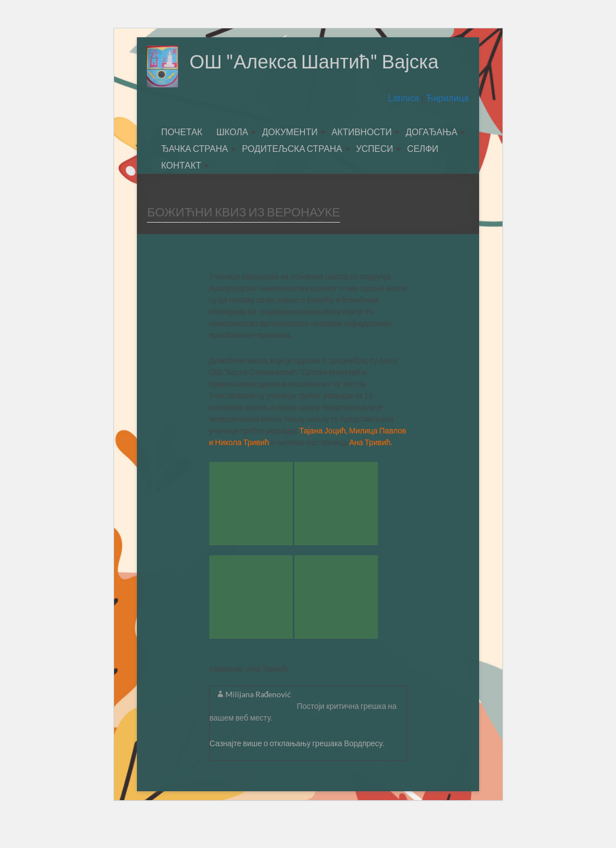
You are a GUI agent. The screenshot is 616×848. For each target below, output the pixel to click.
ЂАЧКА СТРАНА (194, 178)
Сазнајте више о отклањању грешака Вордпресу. (297, 773)
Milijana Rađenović (258, 724)
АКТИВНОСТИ (362, 161)
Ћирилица (446, 128)
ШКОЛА (232, 161)
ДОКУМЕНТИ (290, 161)
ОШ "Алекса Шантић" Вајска (276, 103)
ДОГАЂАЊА (432, 161)
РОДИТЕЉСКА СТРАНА (292, 178)
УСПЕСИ (375, 178)
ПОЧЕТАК (181, 161)
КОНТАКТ (181, 194)
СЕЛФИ (423, 178)
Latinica (405, 128)
